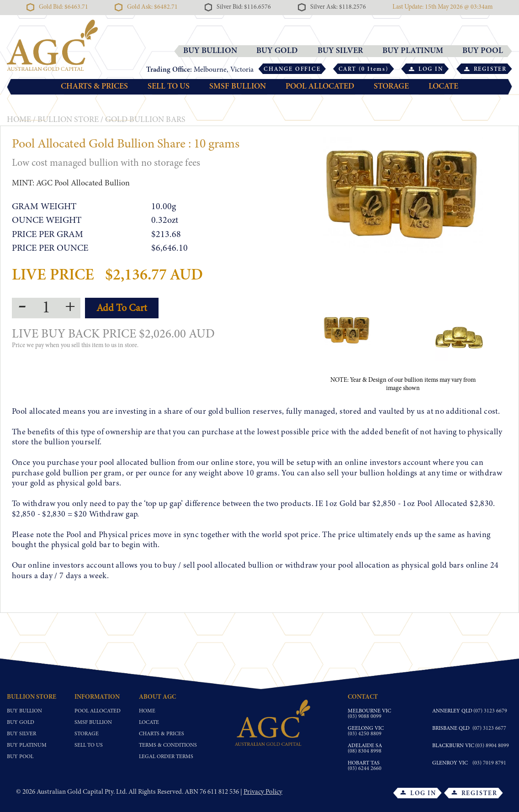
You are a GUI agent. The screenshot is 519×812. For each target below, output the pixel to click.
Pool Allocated (98, 711)
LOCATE (443, 87)
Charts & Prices (162, 734)
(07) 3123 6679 (490, 711)
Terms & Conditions (168, 745)
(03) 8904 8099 (492, 746)
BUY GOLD (277, 51)
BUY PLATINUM (413, 51)
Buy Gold (21, 722)
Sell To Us (89, 745)
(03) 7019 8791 (489, 763)
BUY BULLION (210, 51)
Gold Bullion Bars (145, 120)
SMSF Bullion (93, 722)
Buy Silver (21, 734)
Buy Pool (20, 757)
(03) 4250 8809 (365, 734)
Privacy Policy (263, 792)
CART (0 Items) (364, 69)
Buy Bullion (24, 711)
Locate (149, 722)
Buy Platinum (27, 745)
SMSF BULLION (238, 87)
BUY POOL (483, 51)
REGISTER (490, 69)
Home (147, 711)
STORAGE (391, 87)
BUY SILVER (340, 51)
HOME (19, 120)
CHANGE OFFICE (292, 69)
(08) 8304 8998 (365, 751)
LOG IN (431, 69)
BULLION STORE (68, 120)
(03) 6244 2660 (365, 769)
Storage (87, 734)
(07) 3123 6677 (489, 728)
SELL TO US (169, 87)
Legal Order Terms (166, 757)
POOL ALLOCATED (320, 87)
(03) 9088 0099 (365, 717)
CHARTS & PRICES (94, 87)
